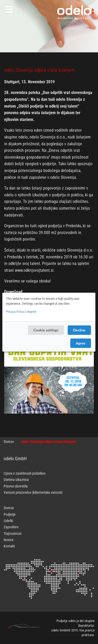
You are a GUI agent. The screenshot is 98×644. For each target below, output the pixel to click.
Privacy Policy (15, 312)
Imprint (32, 312)
